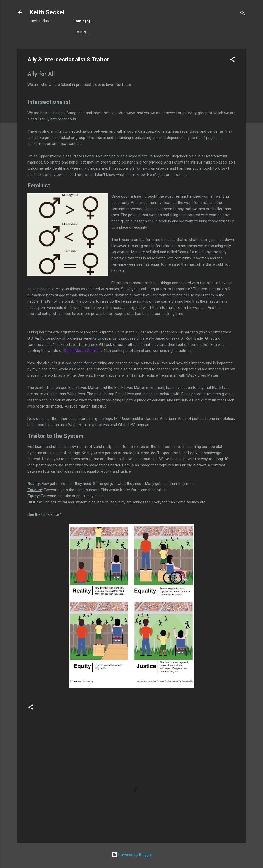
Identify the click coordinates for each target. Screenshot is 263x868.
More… (83, 32)
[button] (232, 60)
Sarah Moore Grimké (81, 351)
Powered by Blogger (132, 855)
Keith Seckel (47, 12)
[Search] (243, 14)
